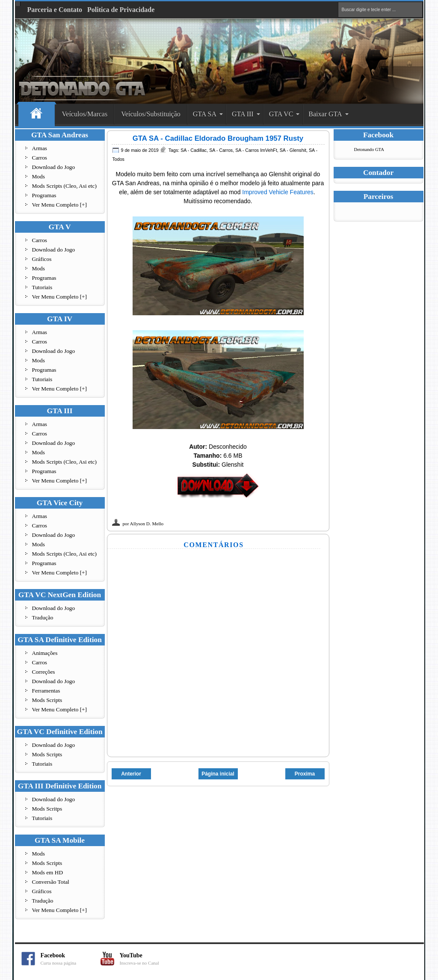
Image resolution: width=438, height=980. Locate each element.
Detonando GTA (369, 150)
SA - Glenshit (293, 150)
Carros (40, 158)
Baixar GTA (325, 114)
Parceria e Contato (55, 10)
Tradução (43, 617)
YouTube (150, 959)
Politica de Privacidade (121, 10)
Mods (38, 176)
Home (37, 114)
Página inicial (218, 774)
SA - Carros (221, 150)
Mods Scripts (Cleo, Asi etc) (64, 186)
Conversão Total (51, 882)
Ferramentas (46, 691)
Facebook (71, 959)
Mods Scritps (47, 809)
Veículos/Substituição (151, 114)
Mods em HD (48, 872)
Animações (45, 653)
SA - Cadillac (194, 150)
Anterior (131, 774)
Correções (44, 672)
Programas (44, 195)
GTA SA (205, 114)
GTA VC (281, 114)
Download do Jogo (54, 167)
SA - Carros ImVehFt (256, 150)
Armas (40, 148)
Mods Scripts (47, 700)
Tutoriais (42, 287)
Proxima (305, 774)
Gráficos (42, 259)
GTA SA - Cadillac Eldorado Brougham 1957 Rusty (218, 138)
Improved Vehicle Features (278, 192)
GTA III (243, 114)
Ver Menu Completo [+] (60, 205)
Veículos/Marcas (85, 114)
